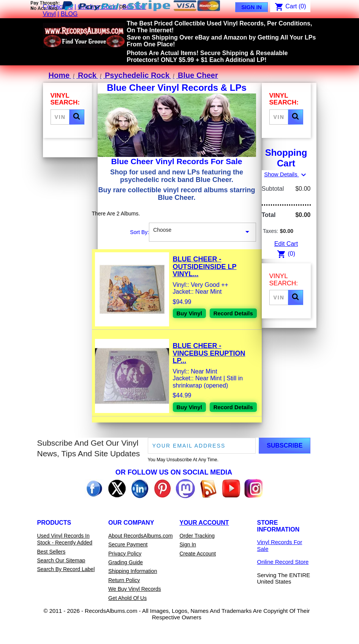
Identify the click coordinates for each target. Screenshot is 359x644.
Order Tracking (197, 553)
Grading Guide (126, 580)
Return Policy (124, 597)
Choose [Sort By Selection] (202, 232)
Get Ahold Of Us (127, 615)
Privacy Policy (125, 571)
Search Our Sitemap (61, 578)
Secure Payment (128, 562)
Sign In (251, 7)
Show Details (286, 174)
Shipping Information (133, 589)
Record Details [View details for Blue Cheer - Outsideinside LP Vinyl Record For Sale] (198, 327)
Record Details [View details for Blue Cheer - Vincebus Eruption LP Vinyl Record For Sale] (198, 426)
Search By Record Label (66, 587)
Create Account (198, 571)
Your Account (204, 540)
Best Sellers (51, 569)
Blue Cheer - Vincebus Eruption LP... (209, 358)
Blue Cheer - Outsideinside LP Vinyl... (205, 267)
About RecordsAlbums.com (141, 553)
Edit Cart (286, 244)
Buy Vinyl (191, 314)
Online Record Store (283, 579)
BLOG (69, 14)
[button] (77, 117)
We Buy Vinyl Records (135, 606)
